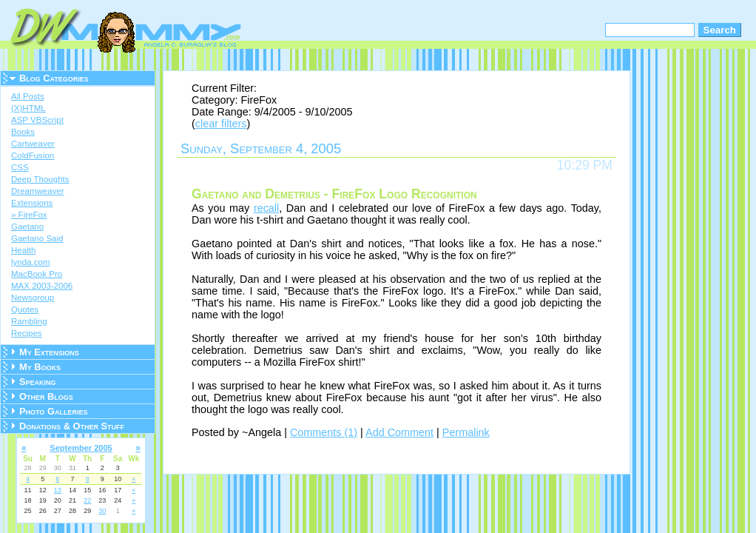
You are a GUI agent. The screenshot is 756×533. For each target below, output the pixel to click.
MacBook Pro (37, 274)
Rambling (29, 321)
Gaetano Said (37, 238)
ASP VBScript (37, 120)
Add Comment (399, 432)
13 (58, 490)
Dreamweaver (38, 191)
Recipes (27, 333)
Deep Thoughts (40, 179)
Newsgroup (33, 298)
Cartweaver (33, 144)
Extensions (32, 203)
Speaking (38, 382)
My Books (40, 367)
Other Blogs (46, 396)
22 (87, 500)
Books (23, 132)
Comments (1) (324, 432)
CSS (20, 167)
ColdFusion (33, 155)
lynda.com (30, 262)
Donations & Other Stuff (72, 426)
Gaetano (27, 227)
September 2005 (81, 448)
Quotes (25, 309)
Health (23, 250)
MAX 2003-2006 (42, 286)
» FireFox (29, 215)
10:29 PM (585, 165)
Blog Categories (54, 78)
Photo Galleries (53, 411)
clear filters (221, 124)
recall (266, 208)
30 (102, 511)
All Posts (28, 96)
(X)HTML (28, 108)
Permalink (466, 432)
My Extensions (49, 352)
